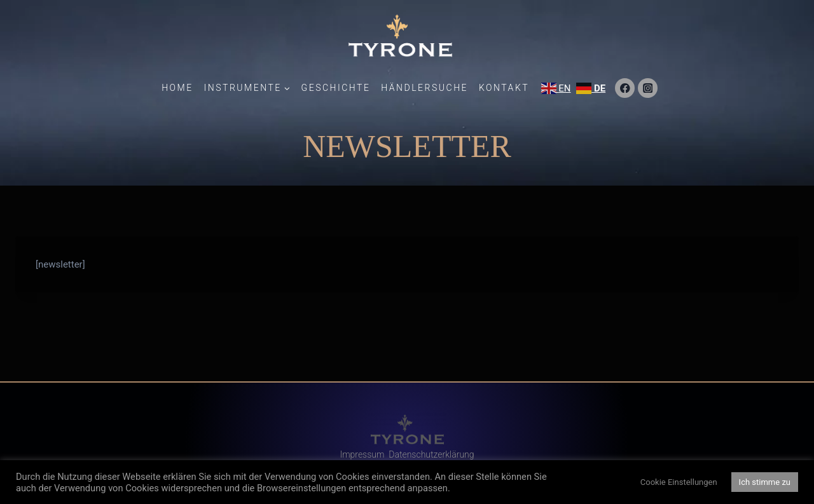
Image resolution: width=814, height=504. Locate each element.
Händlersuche (424, 88)
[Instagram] (648, 88)
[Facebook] (625, 88)
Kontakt (504, 88)
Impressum (362, 454)
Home (177, 88)
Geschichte (336, 88)
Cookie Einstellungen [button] (679, 482)
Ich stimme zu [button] (765, 482)
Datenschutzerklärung (431, 454)
